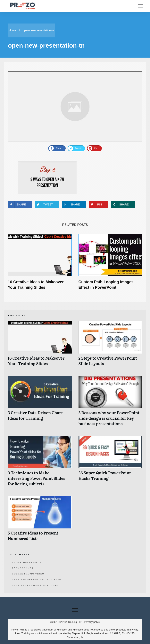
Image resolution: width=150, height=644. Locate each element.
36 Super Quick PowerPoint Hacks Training (110, 463)
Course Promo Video (28, 574)
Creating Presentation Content (37, 579)
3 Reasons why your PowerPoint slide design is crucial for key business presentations (110, 403)
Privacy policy (92, 622)
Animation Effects (27, 562)
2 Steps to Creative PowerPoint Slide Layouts (110, 346)
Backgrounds (23, 568)
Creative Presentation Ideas (35, 585)
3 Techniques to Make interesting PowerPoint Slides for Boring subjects (40, 463)
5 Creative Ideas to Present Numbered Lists (40, 521)
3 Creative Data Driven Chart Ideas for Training (40, 403)
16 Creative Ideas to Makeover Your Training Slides (40, 346)
